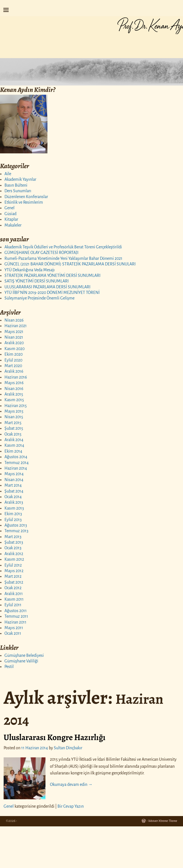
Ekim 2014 (13, 451)
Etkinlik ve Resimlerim (24, 202)
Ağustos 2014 (16, 457)
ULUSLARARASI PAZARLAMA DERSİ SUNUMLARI (47, 287)
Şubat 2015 (14, 428)
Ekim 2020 (14, 354)
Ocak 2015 (13, 434)
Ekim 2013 (13, 514)
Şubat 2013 (14, 542)
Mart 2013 (13, 537)
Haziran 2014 (16, 468)
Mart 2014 (13, 485)
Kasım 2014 (14, 445)
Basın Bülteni (16, 185)
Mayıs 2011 (14, 628)
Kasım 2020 (15, 349)
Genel (9, 208)
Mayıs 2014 (14, 474)
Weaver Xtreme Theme (163, 821)
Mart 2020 (13, 366)
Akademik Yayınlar (20, 179)
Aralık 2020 (14, 343)
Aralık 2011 (14, 594)
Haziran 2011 (15, 622)
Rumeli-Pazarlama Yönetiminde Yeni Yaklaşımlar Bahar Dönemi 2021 (63, 258)
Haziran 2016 (16, 377)
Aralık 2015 (14, 394)
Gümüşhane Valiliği (21, 661)
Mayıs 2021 (14, 332)
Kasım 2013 (14, 508)
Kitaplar (11, 219)
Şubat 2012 (14, 582)
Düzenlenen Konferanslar (26, 197)
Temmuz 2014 (17, 463)
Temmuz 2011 (16, 616)
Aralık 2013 (14, 502)
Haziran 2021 (16, 326)
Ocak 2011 (13, 633)
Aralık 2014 (14, 440)
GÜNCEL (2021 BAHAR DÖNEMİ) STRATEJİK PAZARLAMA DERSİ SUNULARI (70, 264)
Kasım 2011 (14, 599)
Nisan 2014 (14, 480)
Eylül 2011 (13, 605)
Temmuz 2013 (16, 531)
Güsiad (10, 214)
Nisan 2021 (14, 337)
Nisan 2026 (14, 320)
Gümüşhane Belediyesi (24, 655)
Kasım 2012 (14, 559)
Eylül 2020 (13, 360)
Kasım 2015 (14, 400)
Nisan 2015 (14, 417)
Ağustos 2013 (16, 525)
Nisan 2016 (14, 389)
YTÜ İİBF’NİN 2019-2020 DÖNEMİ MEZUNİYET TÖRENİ (52, 292)
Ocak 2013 (13, 548)
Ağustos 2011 (16, 611)
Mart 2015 (13, 423)
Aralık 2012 (14, 554)
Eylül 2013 (13, 520)
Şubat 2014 (14, 491)
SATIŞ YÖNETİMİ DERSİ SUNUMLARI (37, 281)
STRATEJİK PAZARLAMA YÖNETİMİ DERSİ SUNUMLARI (52, 275)
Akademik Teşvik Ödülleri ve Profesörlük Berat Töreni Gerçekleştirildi (63, 247)
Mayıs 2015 (14, 411)
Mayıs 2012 (14, 571)
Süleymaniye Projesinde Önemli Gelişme (39, 298)
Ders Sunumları (18, 191)
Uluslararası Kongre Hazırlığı (55, 737)
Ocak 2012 (13, 588)
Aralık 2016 (14, 371)
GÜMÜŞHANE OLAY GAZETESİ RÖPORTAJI (41, 253)
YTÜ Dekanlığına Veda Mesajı (30, 270)
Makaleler (13, 225)
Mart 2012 (13, 576)
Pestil (9, 667)
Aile (8, 174)
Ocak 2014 (13, 497)
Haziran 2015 (16, 406)
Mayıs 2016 (14, 383)
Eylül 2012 (13, 565)
